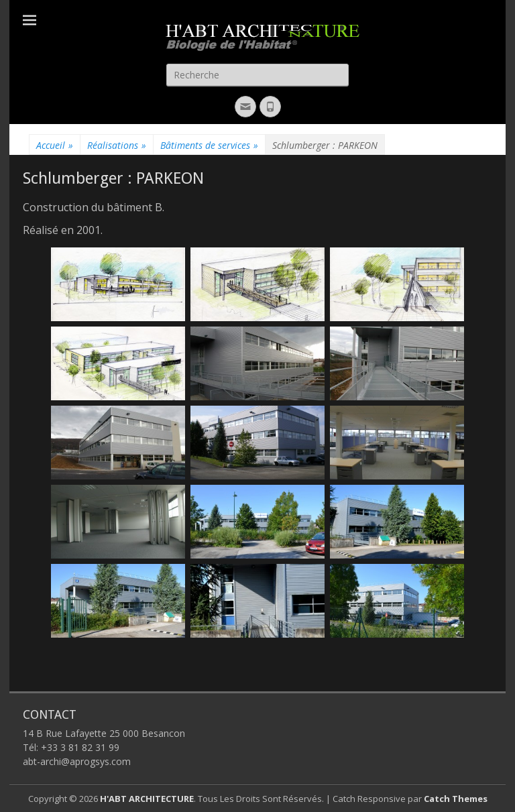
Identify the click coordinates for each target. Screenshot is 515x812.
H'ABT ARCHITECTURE (147, 799)
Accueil (55, 145)
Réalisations (117, 145)
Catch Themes (456, 799)
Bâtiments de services (209, 145)
